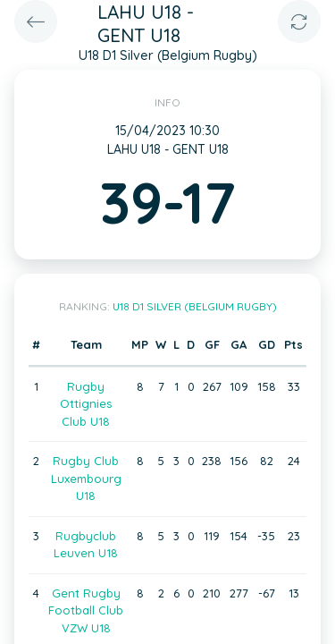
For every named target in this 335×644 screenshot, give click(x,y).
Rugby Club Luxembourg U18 (86, 478)
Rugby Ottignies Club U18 (86, 404)
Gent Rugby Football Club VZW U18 (86, 610)
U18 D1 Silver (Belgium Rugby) (195, 306)
